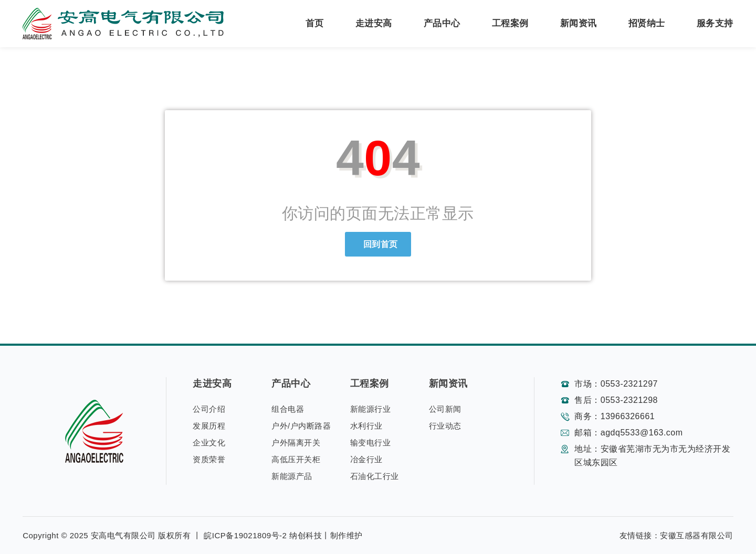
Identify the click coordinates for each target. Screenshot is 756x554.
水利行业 (366, 426)
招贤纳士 (647, 23)
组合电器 (288, 409)
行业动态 (445, 426)
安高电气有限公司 (123, 535)
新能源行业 (371, 409)
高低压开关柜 (296, 459)
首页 (315, 23)
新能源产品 (292, 476)
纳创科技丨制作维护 (326, 535)
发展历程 (209, 426)
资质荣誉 (209, 459)
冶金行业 (366, 459)
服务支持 (715, 23)
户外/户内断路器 (301, 426)
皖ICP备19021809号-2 (245, 535)
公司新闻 (445, 409)
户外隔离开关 (296, 443)
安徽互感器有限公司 (697, 535)
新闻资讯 (579, 23)
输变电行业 (371, 443)
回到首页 (378, 244)
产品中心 (442, 23)
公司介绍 (209, 409)
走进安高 (374, 23)
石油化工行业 (375, 476)
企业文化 (209, 443)
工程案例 (510, 23)
